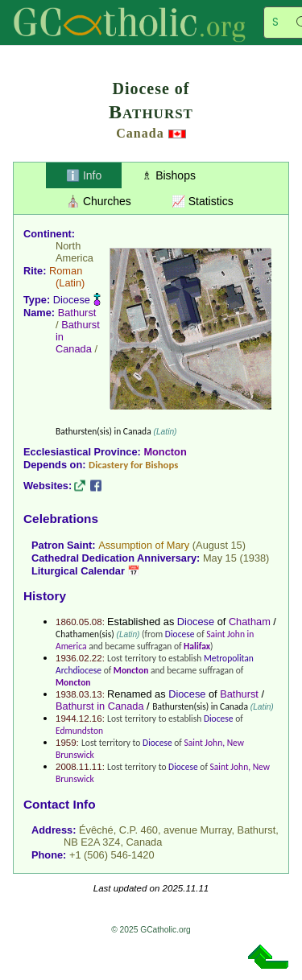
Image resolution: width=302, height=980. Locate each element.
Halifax (197, 646)
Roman (66, 271)
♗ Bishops (169, 175)
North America (74, 252)
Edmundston (79, 731)
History (45, 596)
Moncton (165, 452)
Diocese (72, 300)
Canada (140, 133)
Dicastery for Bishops (133, 465)
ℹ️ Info (84, 175)
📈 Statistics (203, 201)
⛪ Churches (99, 201)
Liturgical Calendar (78, 571)
